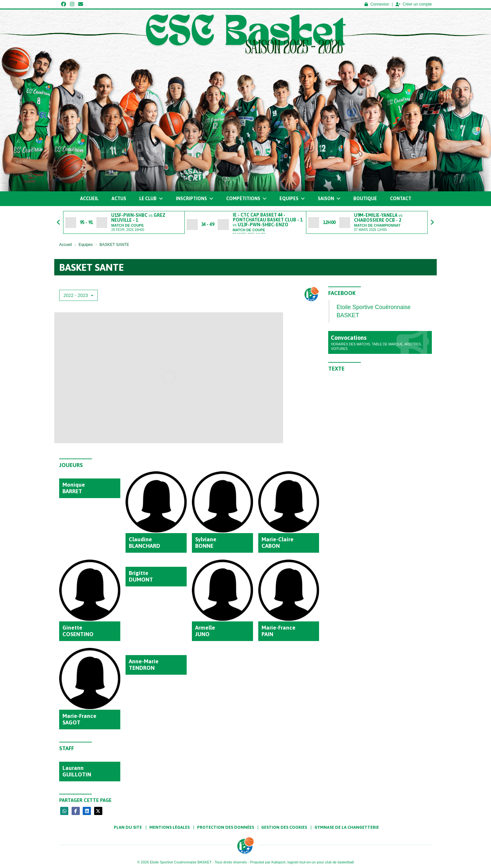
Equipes (292, 199)
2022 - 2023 (78, 295)
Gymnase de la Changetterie (347, 827)
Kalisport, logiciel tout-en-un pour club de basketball (313, 862)
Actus (119, 199)
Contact (401, 199)
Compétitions (246, 199)
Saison (329, 199)
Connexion (377, 4)
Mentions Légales (169, 827)
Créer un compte (414, 4)
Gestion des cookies (284, 827)
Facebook (342, 293)
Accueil (89, 199)
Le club (151, 199)
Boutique (365, 199)
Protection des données (226, 827)
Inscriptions (195, 199)
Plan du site (128, 827)
